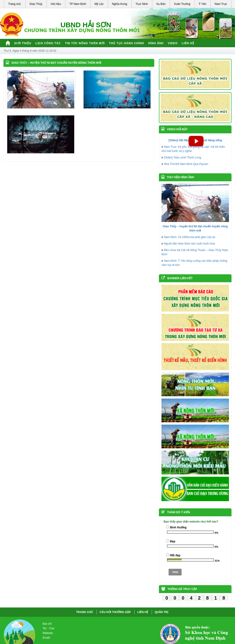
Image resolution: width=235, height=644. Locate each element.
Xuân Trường (182, 4)
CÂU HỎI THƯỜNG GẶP (115, 612)
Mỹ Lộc (99, 4)
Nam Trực (221, 4)
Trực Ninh (142, 4)
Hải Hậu (56, 4)
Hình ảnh (156, 43)
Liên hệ (188, 43)
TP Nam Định (78, 4)
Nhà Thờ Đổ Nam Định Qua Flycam (186, 164)
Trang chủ (14, 4)
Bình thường (178, 527)
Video (173, 43)
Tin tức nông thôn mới (85, 43)
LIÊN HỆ (143, 612)
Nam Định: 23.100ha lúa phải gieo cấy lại (190, 237)
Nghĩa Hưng (119, 4)
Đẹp (173, 541)
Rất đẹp (175, 555)
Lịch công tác (48, 43)
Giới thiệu (23, 43)
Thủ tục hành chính (126, 43)
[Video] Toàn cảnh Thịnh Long (183, 158)
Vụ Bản (161, 4)
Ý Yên (202, 4)
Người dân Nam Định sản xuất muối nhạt (190, 244)
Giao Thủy (36, 4)
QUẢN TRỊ (161, 612)
